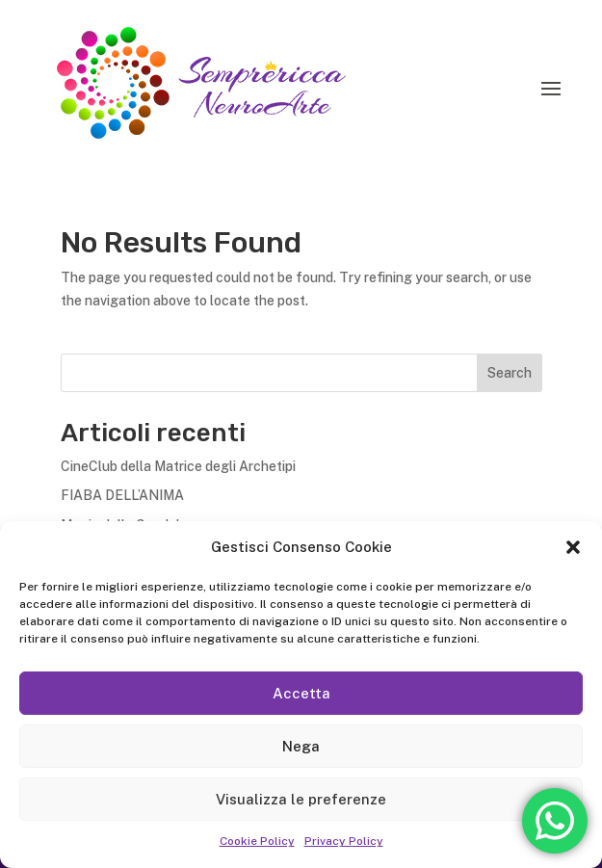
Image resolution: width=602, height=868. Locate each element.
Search (510, 373)
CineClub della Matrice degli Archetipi (178, 466)
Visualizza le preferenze (301, 799)
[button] (573, 547)
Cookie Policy (257, 841)
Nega (301, 746)
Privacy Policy (344, 841)
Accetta (301, 693)
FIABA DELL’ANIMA (122, 495)
